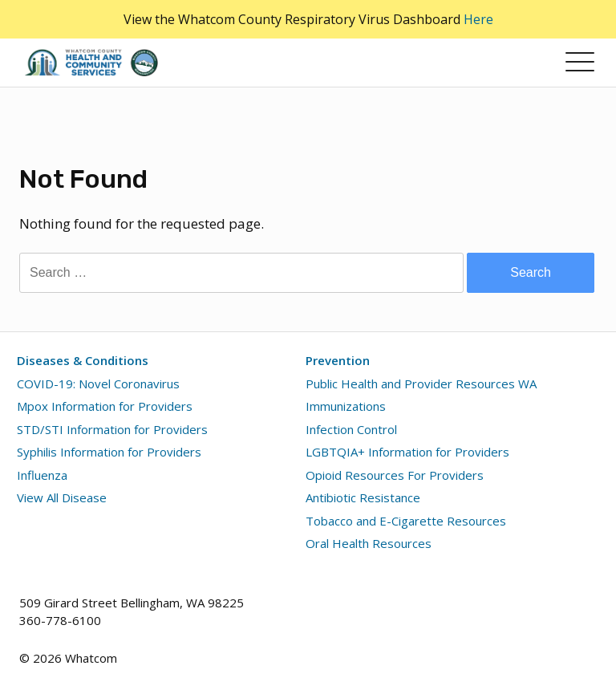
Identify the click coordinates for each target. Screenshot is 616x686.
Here (478, 19)
